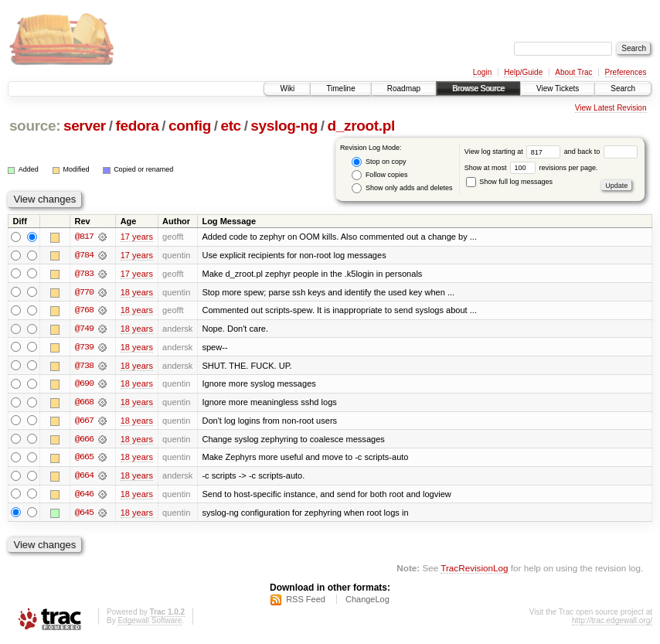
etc (230, 126)
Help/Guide (523, 72)
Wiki (287, 89)
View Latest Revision (611, 108)
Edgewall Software (150, 624)
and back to (601, 152)
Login (482, 72)
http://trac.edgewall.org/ (612, 624)
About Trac (573, 72)
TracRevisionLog (474, 571)
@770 (84, 292)
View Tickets (558, 89)
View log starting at (514, 152)
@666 (84, 441)
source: (35, 126)
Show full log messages (509, 182)
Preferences (626, 72)
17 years (137, 237)
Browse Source (478, 89)
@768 (84, 311)
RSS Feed (306, 602)
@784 (84, 255)
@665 (84, 459)
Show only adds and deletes (402, 188)
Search (623, 89)
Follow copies (379, 175)
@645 (84, 515)
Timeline (340, 89)
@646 (84, 496)
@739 (84, 348)
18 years (137, 292)
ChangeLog (367, 602)
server (85, 126)
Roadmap (404, 89)
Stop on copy (379, 162)
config (190, 126)
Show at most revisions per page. (531, 168)
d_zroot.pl (361, 126)
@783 (84, 274)
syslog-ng (284, 126)
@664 (84, 478)
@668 (84, 404)
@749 (84, 329)
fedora (137, 126)
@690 (84, 385)
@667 (84, 422)
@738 (84, 366)
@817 (84, 237)
